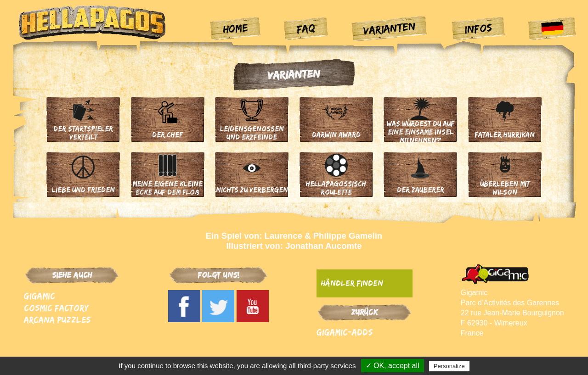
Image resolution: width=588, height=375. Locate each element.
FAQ (306, 28)
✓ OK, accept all (393, 366)
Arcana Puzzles (57, 320)
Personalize (449, 366)
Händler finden (352, 283)
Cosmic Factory (56, 308)
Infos (478, 28)
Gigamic (40, 296)
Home (236, 28)
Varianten (390, 28)
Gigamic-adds (345, 332)
